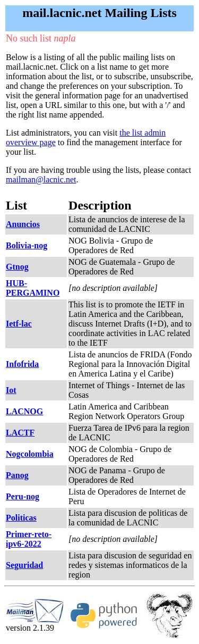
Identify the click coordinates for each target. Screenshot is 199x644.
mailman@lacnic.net (41, 179)
